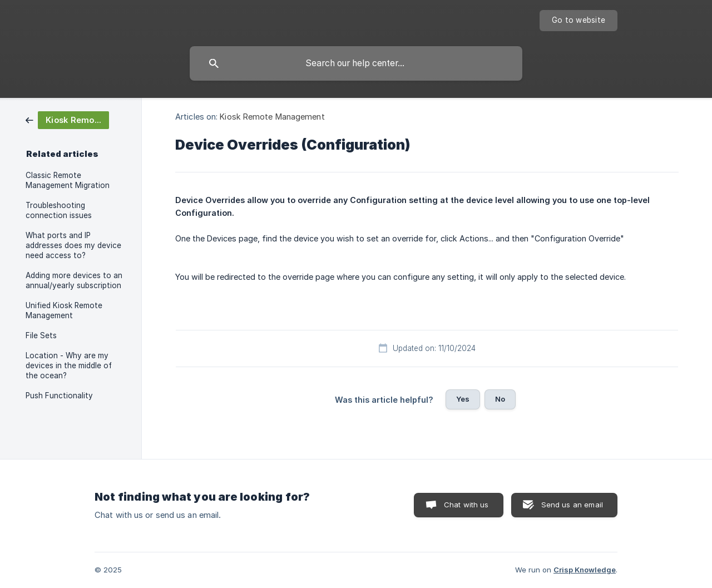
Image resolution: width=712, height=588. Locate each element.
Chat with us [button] (466, 505)
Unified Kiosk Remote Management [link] (64, 310)
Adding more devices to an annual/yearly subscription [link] (74, 280)
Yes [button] (463, 399)
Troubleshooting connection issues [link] (59, 210)
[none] (578, 21)
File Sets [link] (41, 335)
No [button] (500, 399)
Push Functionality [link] (59, 396)
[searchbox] (356, 63)
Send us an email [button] (572, 505)
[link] (67, 119)
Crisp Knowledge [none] (585, 570)
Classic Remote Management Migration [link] (68, 180)
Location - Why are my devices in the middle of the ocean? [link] (69, 365)
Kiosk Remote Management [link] (272, 117)
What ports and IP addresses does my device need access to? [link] (73, 245)
